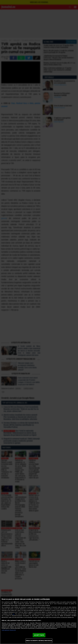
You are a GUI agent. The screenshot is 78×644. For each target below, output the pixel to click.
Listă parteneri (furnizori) (9, 630)
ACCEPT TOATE (39, 635)
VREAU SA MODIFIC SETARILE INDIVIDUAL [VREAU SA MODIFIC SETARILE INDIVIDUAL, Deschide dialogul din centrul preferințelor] (39, 641)
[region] (39, 620)
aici (14, 614)
